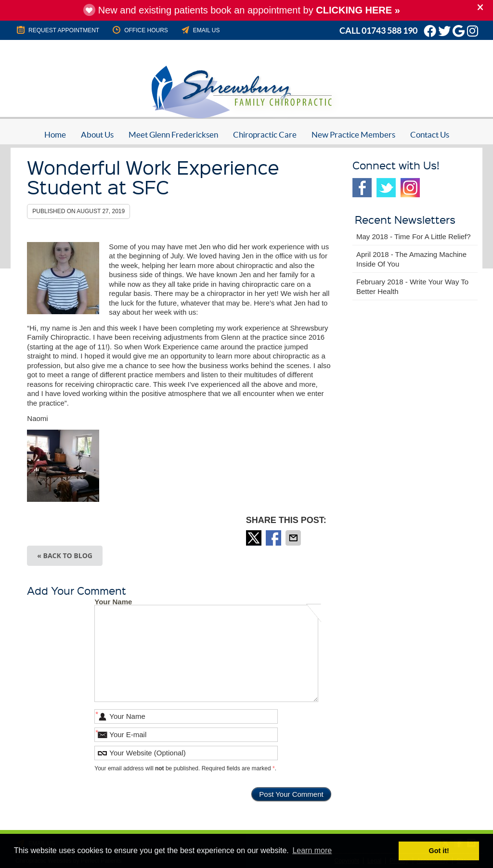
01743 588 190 (389, 31)
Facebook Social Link (362, 188)
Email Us (200, 30)
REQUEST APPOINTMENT (57, 30)
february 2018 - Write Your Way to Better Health (412, 287)
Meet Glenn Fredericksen (173, 134)
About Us (97, 134)
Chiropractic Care (265, 134)
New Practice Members (353, 134)
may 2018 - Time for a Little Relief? (414, 236)
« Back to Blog (65, 555)
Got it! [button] (439, 851)
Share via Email (294, 538)
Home (55, 134)
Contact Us (430, 134)
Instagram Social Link (410, 188)
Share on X (255, 538)
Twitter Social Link (386, 188)
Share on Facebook (274, 538)
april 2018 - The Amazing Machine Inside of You (411, 259)
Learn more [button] (312, 850)
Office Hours (140, 30)
